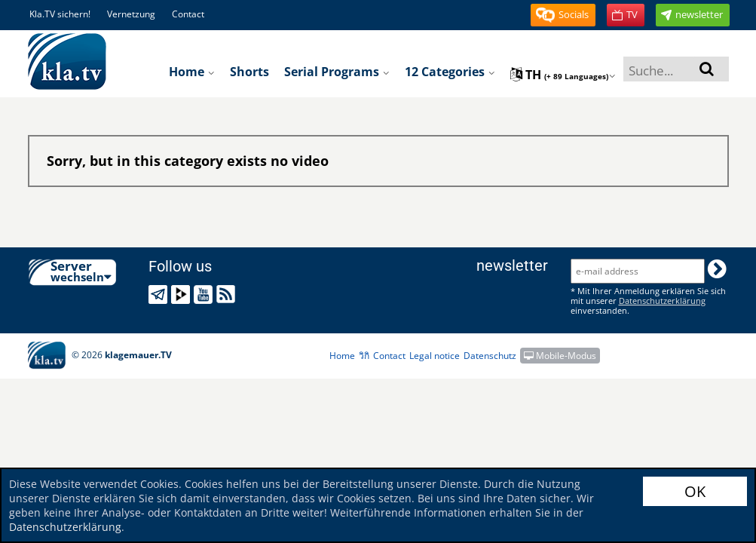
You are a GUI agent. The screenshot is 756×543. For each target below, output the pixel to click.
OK (695, 491)
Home (192, 72)
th (563, 75)
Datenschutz (490, 356)
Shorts (249, 72)
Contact (188, 14)
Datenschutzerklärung (65, 527)
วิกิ (364, 356)
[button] (563, 15)
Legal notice (435, 356)
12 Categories (450, 72)
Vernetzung (131, 14)
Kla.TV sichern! (60, 14)
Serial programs (337, 72)
